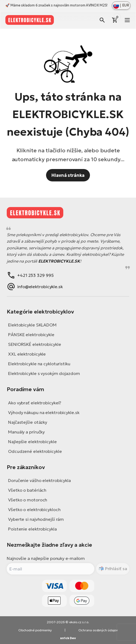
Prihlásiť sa (116, 569)
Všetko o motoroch (28, 500)
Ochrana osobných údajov (98, 630)
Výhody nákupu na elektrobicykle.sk (44, 412)
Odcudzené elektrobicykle (35, 451)
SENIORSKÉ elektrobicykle (35, 344)
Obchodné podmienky (35, 630)
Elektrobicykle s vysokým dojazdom (44, 373)
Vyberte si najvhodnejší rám (36, 519)
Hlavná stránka (68, 175)
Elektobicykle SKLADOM (32, 325)
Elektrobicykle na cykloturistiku (39, 364)
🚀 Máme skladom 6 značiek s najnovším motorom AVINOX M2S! (56, 5)
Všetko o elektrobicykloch (34, 509)
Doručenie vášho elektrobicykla (39, 480)
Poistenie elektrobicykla (32, 529)
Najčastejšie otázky (28, 422)
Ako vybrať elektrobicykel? (35, 403)
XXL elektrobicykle (27, 354)
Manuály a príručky (26, 432)
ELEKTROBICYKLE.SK (59, 261)
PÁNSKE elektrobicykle (31, 335)
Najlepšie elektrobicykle (32, 442)
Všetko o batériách (27, 490)
